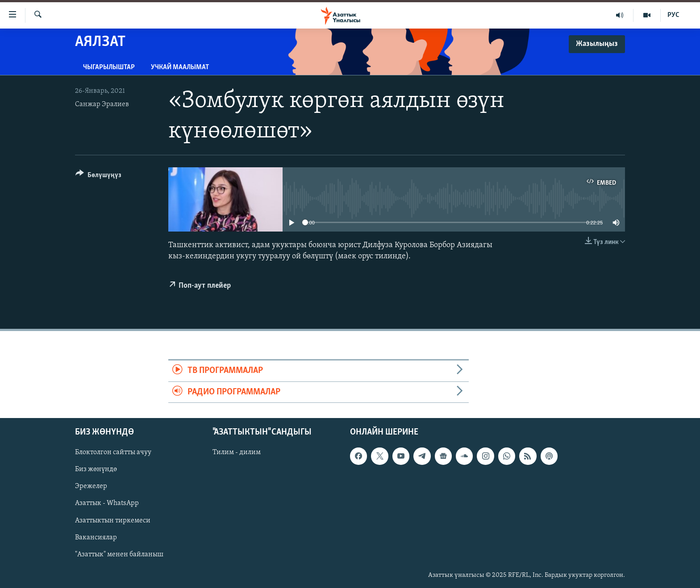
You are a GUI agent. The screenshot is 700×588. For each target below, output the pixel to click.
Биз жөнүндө (96, 469)
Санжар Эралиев (102, 104)
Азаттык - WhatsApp (107, 503)
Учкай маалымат (180, 67)
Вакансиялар (96, 538)
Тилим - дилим (237, 452)
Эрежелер (91, 486)
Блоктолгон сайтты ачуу (113, 452)
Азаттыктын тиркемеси (113, 520)
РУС (673, 15)
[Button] (98, 176)
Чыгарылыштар (109, 67)
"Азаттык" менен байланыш (119, 555)
